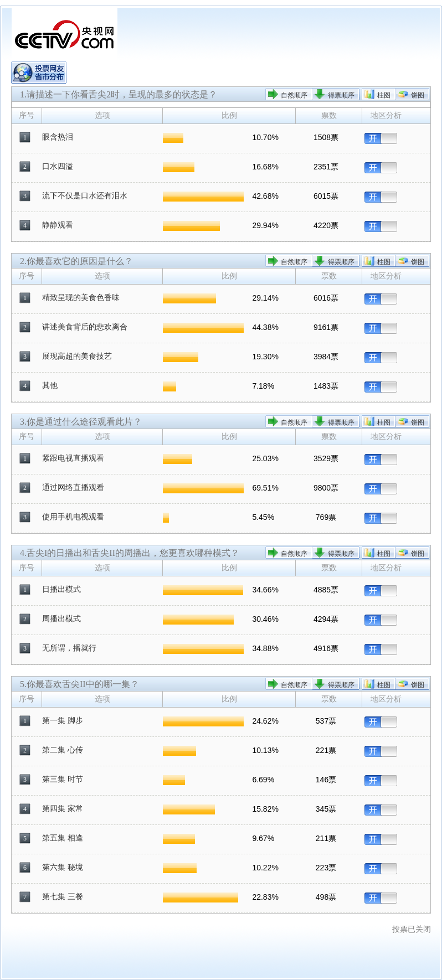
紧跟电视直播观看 (73, 458)
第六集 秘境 (63, 867)
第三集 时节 (63, 779)
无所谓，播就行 (69, 648)
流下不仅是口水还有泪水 (85, 196)
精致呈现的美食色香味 (81, 298)
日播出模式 (61, 589)
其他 (50, 386)
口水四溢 (58, 166)
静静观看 (58, 225)
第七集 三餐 (63, 897)
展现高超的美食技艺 (77, 356)
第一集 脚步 (63, 721)
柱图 (384, 95)
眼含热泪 (58, 137)
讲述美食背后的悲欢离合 (85, 327)
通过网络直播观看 (73, 488)
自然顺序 (294, 95)
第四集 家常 (63, 809)
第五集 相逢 (63, 838)
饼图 (418, 95)
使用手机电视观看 (73, 517)
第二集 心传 (63, 750)
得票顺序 (341, 95)
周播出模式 (61, 619)
